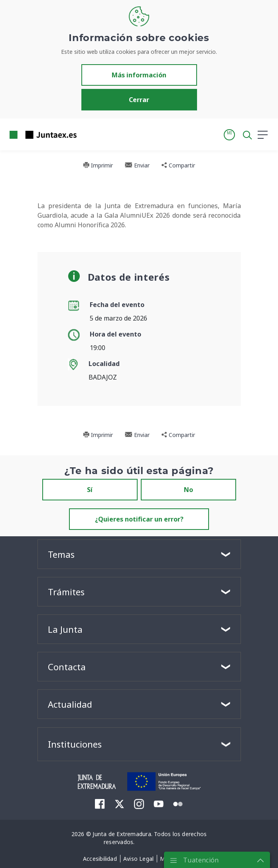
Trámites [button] (66, 592)
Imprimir (98, 165)
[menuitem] (100, 803)
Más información (139, 75)
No (188, 490)
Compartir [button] (178, 165)
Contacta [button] (67, 667)
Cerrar (139, 100)
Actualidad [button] (70, 704)
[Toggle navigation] (88, 134)
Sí (90, 490)
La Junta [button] (65, 629)
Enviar (137, 165)
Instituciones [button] (75, 744)
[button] (229, 135)
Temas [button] (61, 554)
